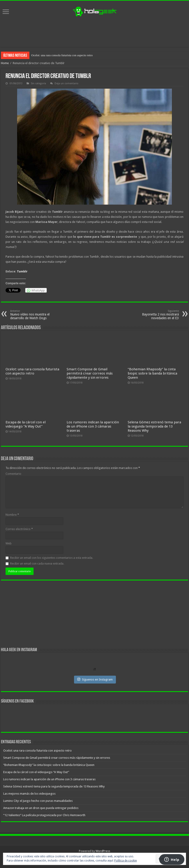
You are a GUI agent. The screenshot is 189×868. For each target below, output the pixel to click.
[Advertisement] (95, 32)
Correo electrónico (19, 529)
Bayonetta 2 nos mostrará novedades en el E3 (155, 315)
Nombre (12, 515)
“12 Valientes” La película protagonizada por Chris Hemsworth (44, 815)
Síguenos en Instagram (95, 679)
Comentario (13, 474)
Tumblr (22, 271)
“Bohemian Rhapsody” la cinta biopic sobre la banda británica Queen (152, 373)
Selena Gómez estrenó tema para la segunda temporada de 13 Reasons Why (154, 426)
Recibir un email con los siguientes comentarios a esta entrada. (52, 558)
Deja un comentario (67, 83)
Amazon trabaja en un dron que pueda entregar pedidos (41, 808)
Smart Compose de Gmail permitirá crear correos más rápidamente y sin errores (90, 373)
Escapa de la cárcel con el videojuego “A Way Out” (26, 424)
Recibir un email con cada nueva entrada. (37, 564)
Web (9, 543)
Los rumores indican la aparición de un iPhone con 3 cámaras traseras (93, 426)
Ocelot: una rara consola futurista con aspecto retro (62, 55)
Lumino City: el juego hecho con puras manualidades (38, 801)
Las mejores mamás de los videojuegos (29, 794)
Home (5, 63)
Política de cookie (125, 861)
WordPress (103, 851)
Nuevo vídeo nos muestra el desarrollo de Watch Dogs (34, 315)
